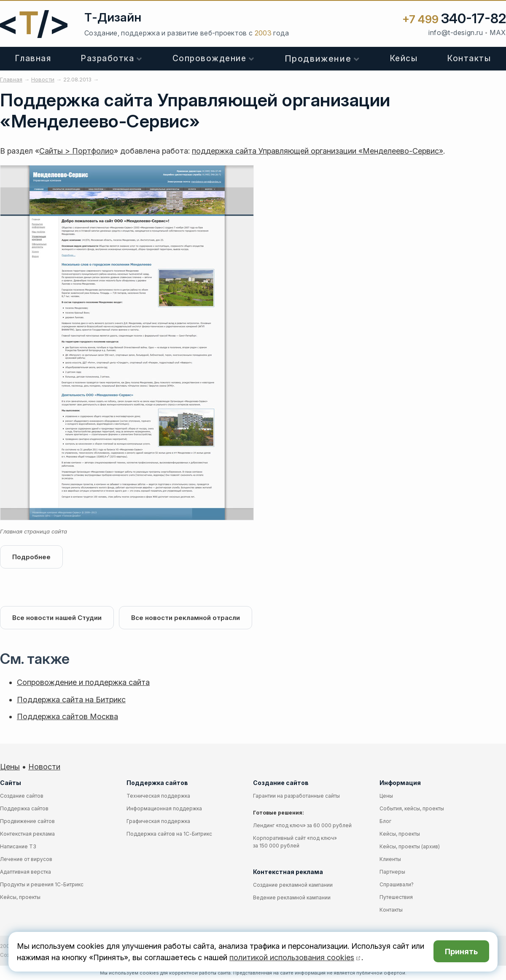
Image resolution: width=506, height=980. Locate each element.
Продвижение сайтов (27, 821)
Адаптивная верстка (26, 872)
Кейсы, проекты (20, 897)
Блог (385, 821)
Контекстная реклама (27, 834)
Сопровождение (210, 58)
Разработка (108, 58)
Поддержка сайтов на (169, 834)
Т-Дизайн (113, 17)
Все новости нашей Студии (57, 618)
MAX (498, 32)
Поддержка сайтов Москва (67, 716)
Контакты (391, 910)
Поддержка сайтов (24, 808)
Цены (10, 767)
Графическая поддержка (158, 821)
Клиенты (390, 859)
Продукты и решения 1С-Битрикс (42, 884)
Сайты (11, 783)
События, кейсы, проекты (412, 808)
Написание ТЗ (18, 846)
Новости (44, 767)
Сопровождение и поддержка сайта (83, 682)
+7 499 (454, 19)
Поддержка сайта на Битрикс (71, 700)
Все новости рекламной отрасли (186, 618)
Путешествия (396, 897)
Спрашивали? (397, 884)
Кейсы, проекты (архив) (410, 846)
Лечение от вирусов (26, 859)
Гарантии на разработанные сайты (296, 796)
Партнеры (392, 872)
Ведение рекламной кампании (292, 897)
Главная (33, 58)
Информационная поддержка (164, 808)
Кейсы (404, 58)
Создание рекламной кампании (293, 885)
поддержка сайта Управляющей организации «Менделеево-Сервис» (318, 151)
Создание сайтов (22, 796)
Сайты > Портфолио (77, 151)
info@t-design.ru (456, 32)
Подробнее (31, 557)
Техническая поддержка (158, 796)
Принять (461, 952)
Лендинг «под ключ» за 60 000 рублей (302, 825)
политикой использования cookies (292, 957)
